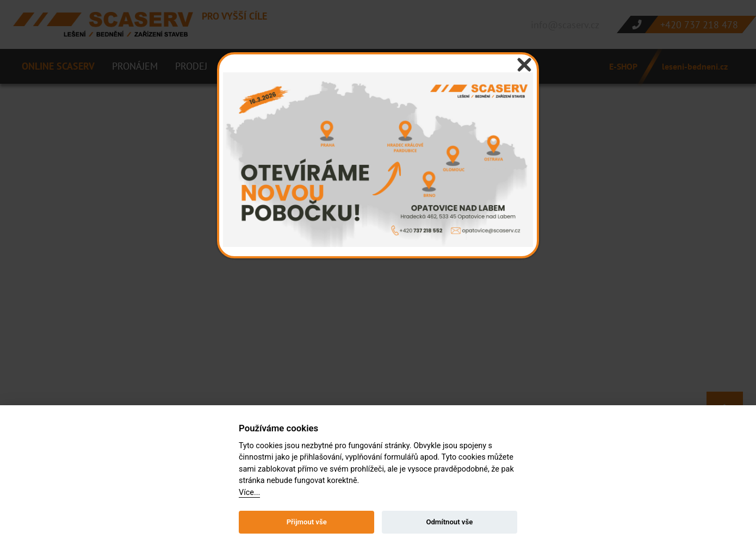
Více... (249, 493)
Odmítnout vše (449, 522)
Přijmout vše (307, 522)
